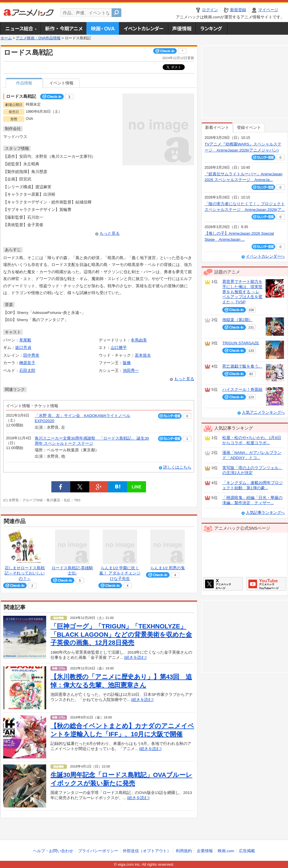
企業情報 (205, 851)
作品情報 (24, 83)
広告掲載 (247, 851)
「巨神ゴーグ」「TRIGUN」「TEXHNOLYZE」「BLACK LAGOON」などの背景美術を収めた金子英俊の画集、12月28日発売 (121, 634)
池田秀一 (131, 371)
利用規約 (184, 851)
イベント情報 (61, 83)
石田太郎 (27, 371)
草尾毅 (25, 340)
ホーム (6, 38)
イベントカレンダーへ (265, 256)
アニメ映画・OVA (103, 28)
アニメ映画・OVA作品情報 (38, 38)
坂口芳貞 (23, 348)
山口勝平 (119, 348)
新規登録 (238, 10)
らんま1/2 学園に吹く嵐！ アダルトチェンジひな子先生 (120, 573)
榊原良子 (27, 363)
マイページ (268, 10)
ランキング (212, 28)
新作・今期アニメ (64, 28)
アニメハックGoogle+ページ (266, 584)
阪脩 (127, 363)
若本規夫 (143, 355)
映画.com (226, 851)
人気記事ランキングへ (265, 513)
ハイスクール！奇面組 (242, 390)
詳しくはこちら (177, 467)
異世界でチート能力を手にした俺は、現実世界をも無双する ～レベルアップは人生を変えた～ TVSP (242, 292)
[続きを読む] (135, 658)
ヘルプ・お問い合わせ (53, 851)
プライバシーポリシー (98, 851)
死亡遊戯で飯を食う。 (242, 366)
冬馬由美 (139, 340)
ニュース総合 (21, 28)
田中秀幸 (31, 355)
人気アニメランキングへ (263, 412)
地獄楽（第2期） (238, 320)
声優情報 (182, 28)
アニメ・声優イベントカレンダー (144, 28)
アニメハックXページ (223, 584)
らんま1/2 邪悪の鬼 (168, 568)
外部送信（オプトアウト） (147, 851)
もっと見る (110, 233)
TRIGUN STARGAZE (241, 343)
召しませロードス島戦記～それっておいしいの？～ (25, 573)
